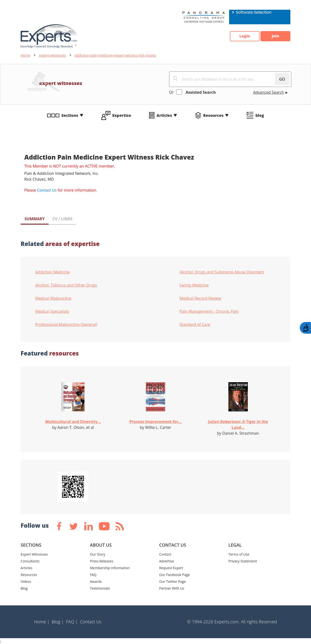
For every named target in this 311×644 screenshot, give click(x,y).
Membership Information (110, 568)
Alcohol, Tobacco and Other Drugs (66, 285)
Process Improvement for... (155, 422)
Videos (26, 581)
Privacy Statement (243, 561)
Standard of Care (195, 324)
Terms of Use (239, 554)
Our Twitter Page (173, 581)
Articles (164, 115)
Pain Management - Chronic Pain (209, 311)
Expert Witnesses (34, 554)
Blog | (58, 622)
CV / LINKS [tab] (62, 219)
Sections (70, 115)
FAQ (93, 575)
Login (242, 36)
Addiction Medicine (52, 272)
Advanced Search (268, 92)
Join (275, 36)
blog (260, 115)
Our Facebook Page (174, 575)
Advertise (167, 561)
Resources (213, 115)
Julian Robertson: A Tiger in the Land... (238, 424)
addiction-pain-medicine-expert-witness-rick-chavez (115, 55)
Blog (24, 588)
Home (26, 55)
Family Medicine (194, 285)
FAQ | (72, 622)
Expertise (122, 115)
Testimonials (100, 588)
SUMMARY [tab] (35, 219)
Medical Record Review (200, 298)
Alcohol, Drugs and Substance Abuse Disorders (222, 272)
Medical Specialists (52, 311)
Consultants (30, 561)
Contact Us (47, 190)
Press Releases (102, 561)
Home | (42, 622)
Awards (96, 581)
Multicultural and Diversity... (73, 422)
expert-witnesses (53, 55)
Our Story (98, 554)
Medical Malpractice (53, 298)
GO (282, 79)
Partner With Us (172, 588)
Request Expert (171, 568)
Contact (165, 554)
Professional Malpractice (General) (66, 324)
